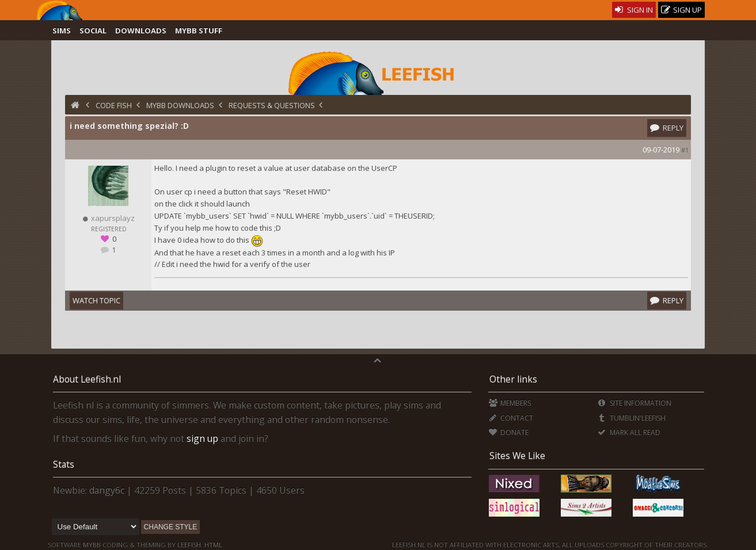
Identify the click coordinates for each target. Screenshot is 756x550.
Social (93, 30)
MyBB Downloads (180, 105)
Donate (509, 432)
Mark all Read (629, 432)
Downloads (141, 30)
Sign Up (682, 10)
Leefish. (190, 545)
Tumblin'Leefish (631, 418)
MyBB (92, 545)
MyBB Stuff (199, 30)
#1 (685, 150)
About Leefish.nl (87, 379)
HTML (212, 545)
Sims (62, 30)
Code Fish (114, 105)
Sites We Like (517, 456)
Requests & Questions (272, 105)
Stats (64, 464)
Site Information (634, 403)
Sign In (634, 10)
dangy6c (107, 490)
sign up (202, 438)
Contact (511, 418)
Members (510, 403)
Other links (513, 379)
